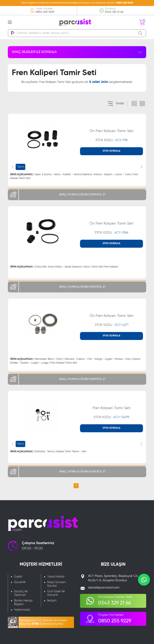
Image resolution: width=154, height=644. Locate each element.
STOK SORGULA (111, 151)
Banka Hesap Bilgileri (23, 602)
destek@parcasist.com (104, 588)
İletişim (52, 601)
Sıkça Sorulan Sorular (56, 584)
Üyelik (18, 577)
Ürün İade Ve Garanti (56, 593)
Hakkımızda (22, 610)
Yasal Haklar (56, 577)
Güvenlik (20, 582)
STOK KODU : (111, 140)
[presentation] (13, 167)
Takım (20, 167)
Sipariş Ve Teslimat (21, 593)
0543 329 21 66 (114, 12)
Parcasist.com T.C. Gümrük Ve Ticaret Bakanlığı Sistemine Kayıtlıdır (43, 622)
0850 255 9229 (125, 3)
